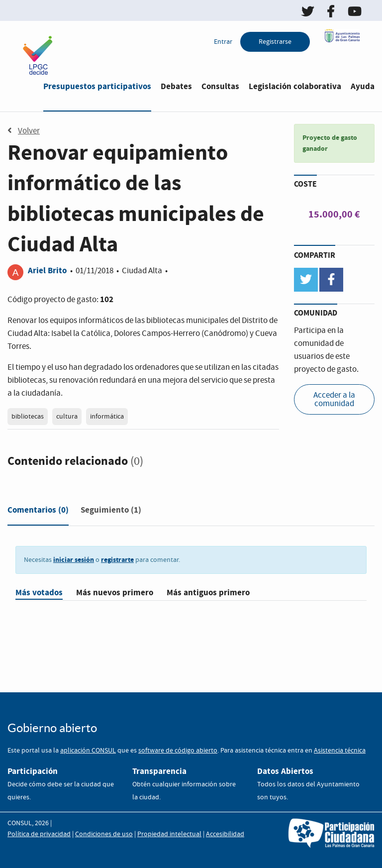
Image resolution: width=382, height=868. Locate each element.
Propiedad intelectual (169, 834)
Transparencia (159, 771)
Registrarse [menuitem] (275, 42)
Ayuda (363, 86)
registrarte (117, 560)
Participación (33, 771)
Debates (176, 86)
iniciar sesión (74, 560)
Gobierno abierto (52, 728)
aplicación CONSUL (88, 751)
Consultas (220, 86)
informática (107, 417)
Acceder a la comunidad (334, 400)
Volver (24, 131)
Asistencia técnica (340, 751)
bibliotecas (28, 417)
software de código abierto (178, 751)
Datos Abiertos (285, 771)
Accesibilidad (225, 834)
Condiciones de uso (104, 834)
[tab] (38, 512)
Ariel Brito (47, 271)
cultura (67, 417)
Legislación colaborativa (295, 86)
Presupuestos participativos (97, 86)
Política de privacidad (39, 834)
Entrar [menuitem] (223, 42)
